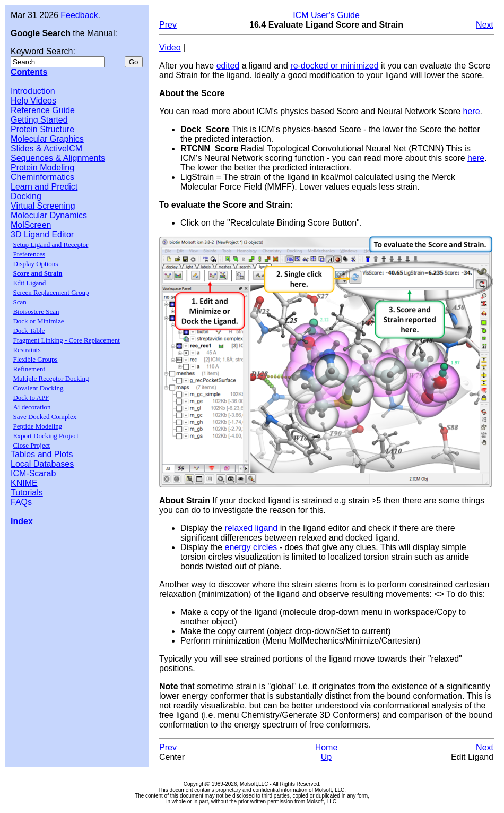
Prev (168, 25)
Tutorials (27, 493)
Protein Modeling (42, 168)
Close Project (31, 445)
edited (228, 66)
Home (327, 747)
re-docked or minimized (334, 66)
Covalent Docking (38, 388)
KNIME (24, 483)
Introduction (33, 91)
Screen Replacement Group (51, 292)
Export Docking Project (45, 436)
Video (170, 48)
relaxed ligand (251, 528)
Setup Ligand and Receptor (50, 245)
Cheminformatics (42, 177)
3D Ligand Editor (42, 234)
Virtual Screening (43, 206)
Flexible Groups (35, 359)
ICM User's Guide (326, 15)
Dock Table (29, 331)
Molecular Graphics (47, 139)
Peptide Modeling (37, 426)
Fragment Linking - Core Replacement (66, 340)
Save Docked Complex (45, 417)
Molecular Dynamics (49, 215)
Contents (29, 72)
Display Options (35, 264)
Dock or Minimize (38, 321)
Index (22, 521)
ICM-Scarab (33, 473)
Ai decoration (32, 407)
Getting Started (39, 120)
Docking (26, 196)
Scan (19, 302)
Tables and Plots (42, 454)
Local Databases (42, 464)
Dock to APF (31, 397)
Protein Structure (42, 129)
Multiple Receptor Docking (51, 378)
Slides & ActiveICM (46, 148)
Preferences (29, 254)
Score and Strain (37, 273)
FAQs (21, 502)
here (472, 111)
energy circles (251, 547)
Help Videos (33, 101)
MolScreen (31, 225)
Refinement (29, 369)
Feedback (79, 15)
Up (326, 757)
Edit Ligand (29, 283)
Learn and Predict (44, 187)
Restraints (27, 350)
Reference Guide (43, 110)
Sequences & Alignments (58, 158)
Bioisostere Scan (36, 311)
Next (485, 25)
